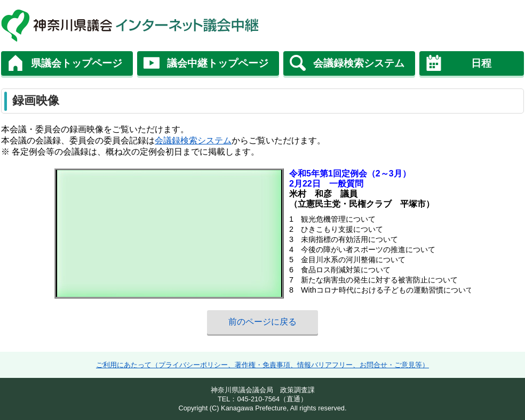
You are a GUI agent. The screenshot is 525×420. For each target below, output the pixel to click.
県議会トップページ (77, 63)
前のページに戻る (262, 322)
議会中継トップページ (218, 63)
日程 (481, 63)
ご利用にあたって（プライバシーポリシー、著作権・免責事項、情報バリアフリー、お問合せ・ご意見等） (262, 365)
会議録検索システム (359, 63)
